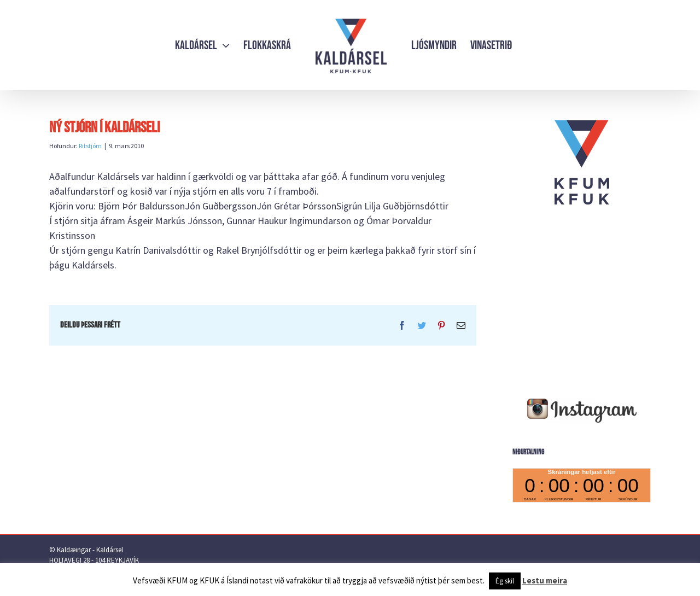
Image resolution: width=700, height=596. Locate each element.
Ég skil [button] (505, 581)
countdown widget (582, 485)
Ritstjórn (90, 146)
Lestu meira (545, 580)
